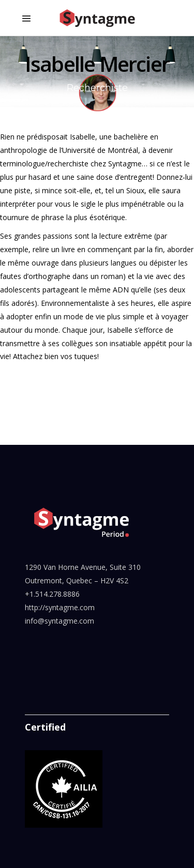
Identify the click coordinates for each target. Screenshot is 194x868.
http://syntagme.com (60, 607)
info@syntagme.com (59, 621)
